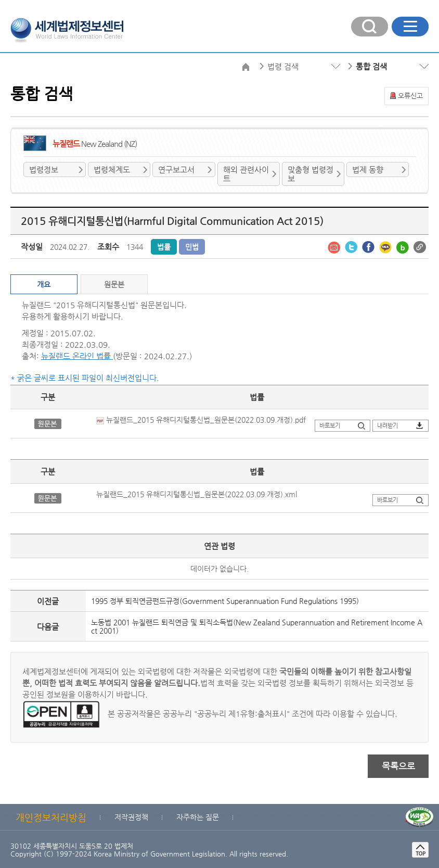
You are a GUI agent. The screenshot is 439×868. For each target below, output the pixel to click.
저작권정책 (131, 817)
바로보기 (330, 426)
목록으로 (398, 766)
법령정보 (44, 169)
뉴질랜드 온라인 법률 (77, 356)
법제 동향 (368, 169)
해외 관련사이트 (246, 174)
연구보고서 (176, 169)
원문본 (114, 284)
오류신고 (410, 96)
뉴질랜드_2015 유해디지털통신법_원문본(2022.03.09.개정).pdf (201, 420)
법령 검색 (283, 66)
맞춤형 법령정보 (311, 174)
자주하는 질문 (198, 817)
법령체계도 (112, 169)
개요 (44, 284)
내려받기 (388, 426)
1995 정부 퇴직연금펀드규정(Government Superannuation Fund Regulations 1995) (225, 601)
